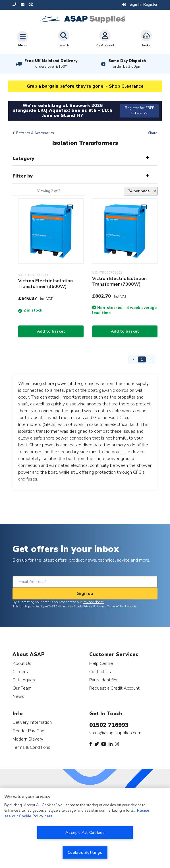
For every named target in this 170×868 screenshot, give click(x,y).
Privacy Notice (93, 602)
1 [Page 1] (142, 359)
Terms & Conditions (31, 747)
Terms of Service (118, 607)
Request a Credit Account (114, 688)
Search (64, 39)
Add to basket (51, 331)
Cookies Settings (85, 852)
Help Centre (101, 663)
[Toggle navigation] (22, 39)
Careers (20, 672)
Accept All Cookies (85, 832)
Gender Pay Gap (28, 731)
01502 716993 (109, 725)
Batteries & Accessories (35, 133)
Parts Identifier (103, 680)
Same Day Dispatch (127, 64)
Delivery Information (32, 722)
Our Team (22, 688)
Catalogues (24, 680)
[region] (85, 828)
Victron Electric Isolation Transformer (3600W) (45, 284)
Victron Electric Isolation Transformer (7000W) (119, 281)
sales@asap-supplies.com (115, 733)
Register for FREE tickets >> (139, 111)
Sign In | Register (140, 5)
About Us (22, 663)
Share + (154, 133)
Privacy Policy (92, 607)
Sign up (85, 593)
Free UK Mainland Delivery (51, 64)
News (18, 696)
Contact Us (100, 672)
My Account (105, 39)
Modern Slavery (28, 739)
